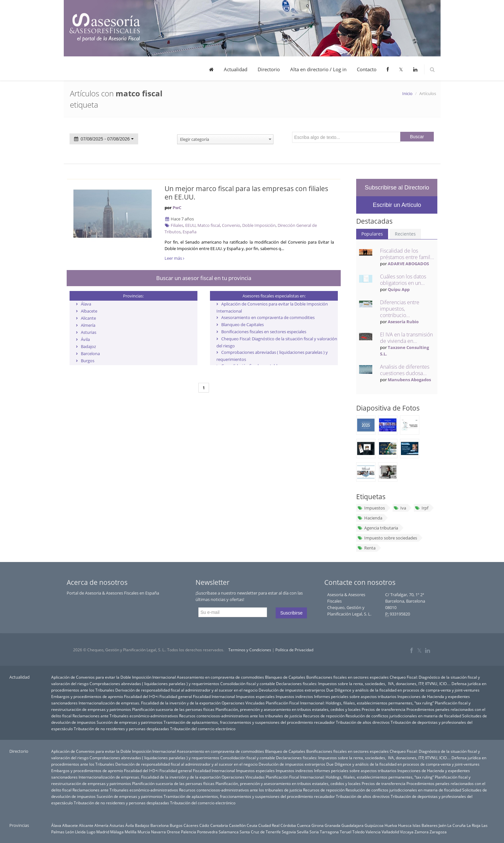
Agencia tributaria (377, 528)
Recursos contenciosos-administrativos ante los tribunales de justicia (241, 716)
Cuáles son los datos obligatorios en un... (403, 280)
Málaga (117, 832)
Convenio (231, 225)
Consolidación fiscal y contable (248, 683)
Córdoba (288, 825)
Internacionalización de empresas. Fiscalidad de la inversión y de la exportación (150, 703)
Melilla (131, 832)
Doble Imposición (259, 225)
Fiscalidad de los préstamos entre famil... (407, 254)
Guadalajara (352, 825)
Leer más (174, 258)
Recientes (405, 234)
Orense (173, 832)
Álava (86, 304)
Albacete (89, 311)
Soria (314, 832)
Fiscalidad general (176, 696)
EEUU (190, 225)
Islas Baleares (425, 825)
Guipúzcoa (374, 825)
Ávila (85, 339)
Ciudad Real (269, 825)
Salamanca (229, 832)
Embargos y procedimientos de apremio (87, 696)
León (70, 832)
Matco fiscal (209, 225)
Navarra (158, 832)
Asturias (89, 332)
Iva (400, 508)
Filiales (177, 225)
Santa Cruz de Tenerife (260, 832)
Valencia (373, 832)
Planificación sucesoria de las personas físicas (173, 709)
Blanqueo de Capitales (242, 325)
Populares (372, 234)
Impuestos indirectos (294, 696)
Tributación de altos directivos (363, 722)
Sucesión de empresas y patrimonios (130, 722)
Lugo (91, 832)
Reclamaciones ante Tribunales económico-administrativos (125, 716)
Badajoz (88, 346)
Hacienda (370, 518)
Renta (366, 548)
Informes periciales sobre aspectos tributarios (355, 696)
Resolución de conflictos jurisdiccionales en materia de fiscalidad (403, 716)
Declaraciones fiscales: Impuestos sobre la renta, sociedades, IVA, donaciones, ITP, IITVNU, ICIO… (363, 683)
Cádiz (204, 825)
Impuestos (371, 508)
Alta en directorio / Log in (318, 69)
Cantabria (219, 825)
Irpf (422, 508)
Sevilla (303, 832)
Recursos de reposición (324, 716)
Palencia (189, 832)
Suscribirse (291, 613)
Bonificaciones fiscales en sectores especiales (264, 332)
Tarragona (329, 832)
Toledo (358, 832)
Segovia (289, 832)
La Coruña (456, 825)
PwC (177, 208)
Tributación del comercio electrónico (203, 729)
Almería (88, 325)
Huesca (405, 825)
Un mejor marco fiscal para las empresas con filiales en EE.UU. (246, 193)
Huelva (391, 825)
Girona (318, 825)
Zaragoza (438, 832)
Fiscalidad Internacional (214, 696)
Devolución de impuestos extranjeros (292, 690)
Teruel (346, 832)
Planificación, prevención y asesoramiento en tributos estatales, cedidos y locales (288, 709)
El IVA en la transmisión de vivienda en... (406, 338)
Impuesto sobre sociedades (387, 538)
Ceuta (252, 825)
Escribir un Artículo (397, 205)
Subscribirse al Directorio (397, 188)
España (190, 232)
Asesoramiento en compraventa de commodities (268, 317)
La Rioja (474, 825)
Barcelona (90, 354)
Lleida (80, 832)
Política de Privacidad (294, 650)
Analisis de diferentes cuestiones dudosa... (405, 370)
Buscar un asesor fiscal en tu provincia (204, 278)
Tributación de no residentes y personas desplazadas (121, 729)
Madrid (103, 832)
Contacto (367, 69)
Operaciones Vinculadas (243, 703)
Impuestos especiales (255, 696)
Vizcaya (407, 832)
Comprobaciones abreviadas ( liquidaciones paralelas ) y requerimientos (154, 683)
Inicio (407, 93)
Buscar (417, 137)
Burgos (88, 361)
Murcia (144, 832)
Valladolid (390, 832)
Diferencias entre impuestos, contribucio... (400, 309)
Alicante (88, 318)
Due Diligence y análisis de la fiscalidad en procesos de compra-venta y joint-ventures (403, 690)
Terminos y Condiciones (250, 650)
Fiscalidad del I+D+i (141, 696)
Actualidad (236, 69)
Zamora (422, 832)
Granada (333, 825)
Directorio (269, 69)
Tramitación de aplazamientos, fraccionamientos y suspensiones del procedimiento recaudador (249, 722)
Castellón (237, 825)
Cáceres (191, 825)
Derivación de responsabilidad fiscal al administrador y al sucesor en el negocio (186, 690)
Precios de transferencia (384, 709)
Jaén (442, 825)
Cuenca (304, 825)
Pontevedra (207, 832)
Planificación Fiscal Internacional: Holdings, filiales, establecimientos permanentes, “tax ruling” (350, 703)
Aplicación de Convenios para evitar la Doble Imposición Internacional (114, 677)
